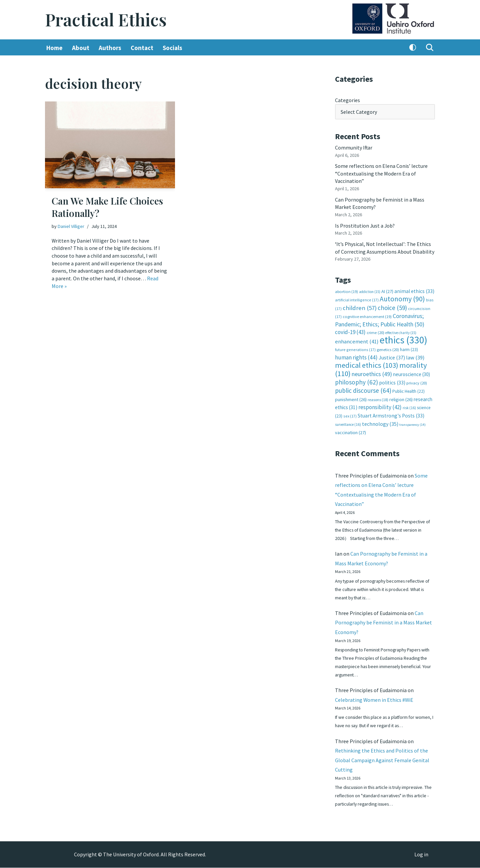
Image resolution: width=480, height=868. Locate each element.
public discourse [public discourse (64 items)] (363, 388)
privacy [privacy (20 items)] (417, 380)
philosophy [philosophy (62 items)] (356, 379)
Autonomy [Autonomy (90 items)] (402, 297)
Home (54, 48)
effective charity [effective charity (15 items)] (401, 331)
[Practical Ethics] (106, 20)
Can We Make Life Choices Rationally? (107, 207)
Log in (421, 855)
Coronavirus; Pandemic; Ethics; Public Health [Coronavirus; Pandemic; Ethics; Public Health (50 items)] (380, 318)
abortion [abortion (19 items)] (346, 290)
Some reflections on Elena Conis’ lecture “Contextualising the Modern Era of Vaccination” (381, 173)
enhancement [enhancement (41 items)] (357, 339)
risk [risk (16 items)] (409, 405)
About (81, 48)
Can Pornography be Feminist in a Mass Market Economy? (383, 621)
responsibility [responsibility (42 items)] (380, 404)
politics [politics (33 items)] (392, 380)
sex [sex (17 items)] (350, 413)
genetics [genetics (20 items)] (388, 348)
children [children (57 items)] (360, 306)
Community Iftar (354, 147)
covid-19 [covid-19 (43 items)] (350, 330)
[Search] (430, 48)
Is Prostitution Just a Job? (365, 225)
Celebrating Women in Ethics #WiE (374, 699)
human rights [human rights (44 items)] (356, 355)
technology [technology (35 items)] (380, 421)
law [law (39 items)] (415, 355)
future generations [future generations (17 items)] (355, 348)
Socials (173, 48)
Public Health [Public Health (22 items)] (408, 389)
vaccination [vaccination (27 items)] (350, 430)
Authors (110, 48)
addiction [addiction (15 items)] (370, 290)
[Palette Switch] (413, 48)
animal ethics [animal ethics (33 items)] (414, 290)
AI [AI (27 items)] (387, 290)
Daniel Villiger (71, 226)
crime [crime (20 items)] (375, 331)
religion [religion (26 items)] (401, 397)
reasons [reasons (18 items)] (378, 397)
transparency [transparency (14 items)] (412, 422)
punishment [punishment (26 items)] (351, 397)
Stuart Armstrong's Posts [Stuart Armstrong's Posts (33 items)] (391, 413)
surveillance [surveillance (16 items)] (348, 421)
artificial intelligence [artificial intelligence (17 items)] (357, 298)
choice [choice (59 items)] (392, 306)
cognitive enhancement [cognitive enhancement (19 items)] (367, 315)
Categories (347, 100)
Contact (142, 48)
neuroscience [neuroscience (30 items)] (411, 372)
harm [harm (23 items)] (409, 348)
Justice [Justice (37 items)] (392, 355)
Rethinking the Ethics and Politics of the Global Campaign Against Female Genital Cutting (382, 760)
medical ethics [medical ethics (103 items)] (367, 363)
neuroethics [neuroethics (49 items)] (372, 372)
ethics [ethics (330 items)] (403, 338)
